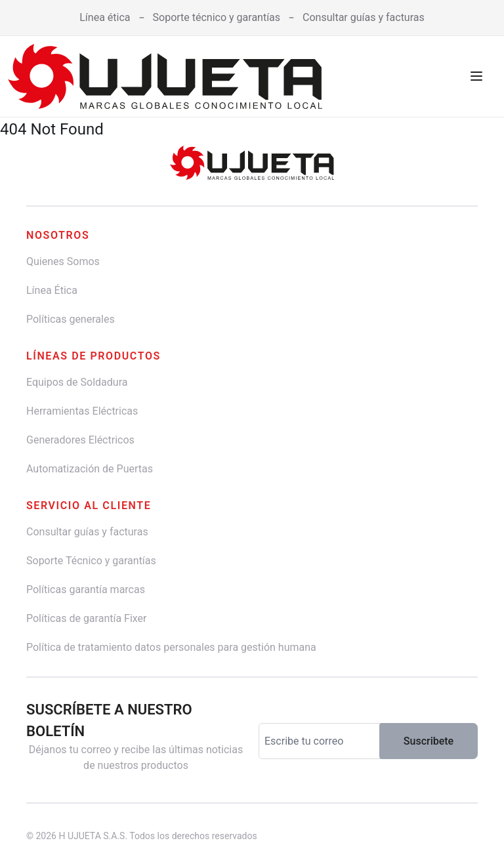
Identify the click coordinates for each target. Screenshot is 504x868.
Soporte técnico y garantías (217, 17)
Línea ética (105, 17)
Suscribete (429, 741)
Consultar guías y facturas (364, 17)
